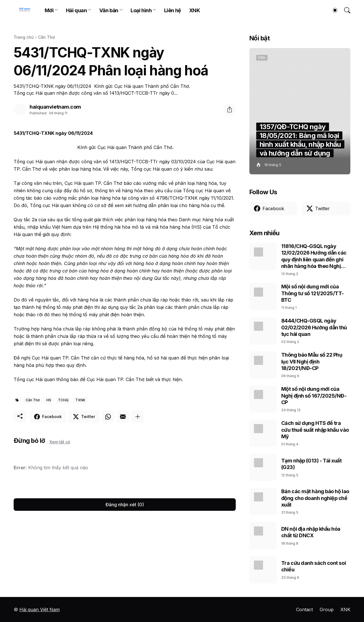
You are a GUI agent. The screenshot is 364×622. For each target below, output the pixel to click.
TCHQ (63, 400)
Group (327, 609)
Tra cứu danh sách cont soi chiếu (314, 566)
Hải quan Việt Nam (40, 609)
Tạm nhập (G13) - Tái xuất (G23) (312, 464)
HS (49, 400)
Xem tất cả (60, 442)
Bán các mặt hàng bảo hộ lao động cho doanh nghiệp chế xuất (315, 498)
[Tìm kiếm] (345, 10)
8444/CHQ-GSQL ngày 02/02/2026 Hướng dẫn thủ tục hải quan (314, 327)
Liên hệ (173, 10)
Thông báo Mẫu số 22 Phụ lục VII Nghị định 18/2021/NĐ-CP (312, 361)
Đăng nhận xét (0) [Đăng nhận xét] (125, 505)
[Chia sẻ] (229, 109)
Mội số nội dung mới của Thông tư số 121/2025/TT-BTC (313, 293)
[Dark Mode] (332, 10)
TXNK (80, 400)
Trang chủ (24, 37)
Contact (304, 609)
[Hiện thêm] (138, 417)
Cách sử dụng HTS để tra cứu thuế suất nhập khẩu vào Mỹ (315, 430)
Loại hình (141, 10)
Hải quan (76, 10)
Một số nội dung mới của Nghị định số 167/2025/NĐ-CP (314, 396)
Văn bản (109, 10)
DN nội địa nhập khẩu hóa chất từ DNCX (311, 532)
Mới (49, 10)
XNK (195, 10)
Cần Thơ (46, 37)
